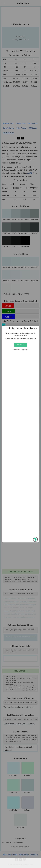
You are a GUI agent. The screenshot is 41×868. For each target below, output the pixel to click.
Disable (20, 345)
